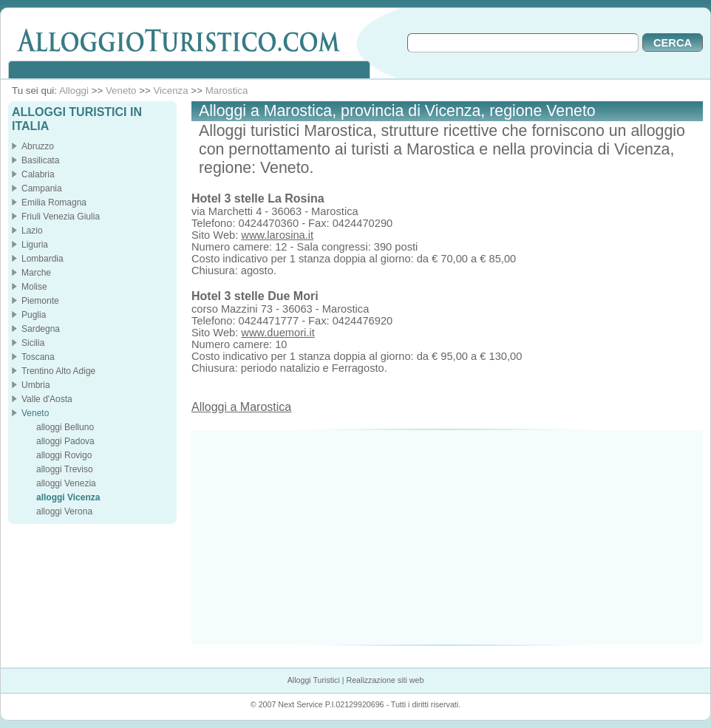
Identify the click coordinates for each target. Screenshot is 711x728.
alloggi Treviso (65, 469)
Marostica (227, 91)
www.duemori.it (278, 333)
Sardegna (41, 329)
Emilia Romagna (54, 203)
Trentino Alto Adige (58, 371)
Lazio (32, 231)
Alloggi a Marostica (241, 407)
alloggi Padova (65, 441)
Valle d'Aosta (47, 399)
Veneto (121, 91)
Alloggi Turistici (314, 680)
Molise (34, 287)
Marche (36, 273)
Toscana (38, 357)
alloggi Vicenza (68, 497)
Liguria (35, 245)
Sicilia (33, 343)
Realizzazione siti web (385, 680)
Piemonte (40, 301)
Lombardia (42, 259)
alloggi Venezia (66, 483)
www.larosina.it (277, 235)
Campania (42, 188)
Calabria (38, 174)
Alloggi (74, 91)
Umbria (36, 385)
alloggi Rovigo (64, 455)
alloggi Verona (64, 511)
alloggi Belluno (65, 427)
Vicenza (170, 91)
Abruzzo (38, 146)
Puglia (34, 315)
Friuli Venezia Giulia (61, 217)
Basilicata (40, 160)
